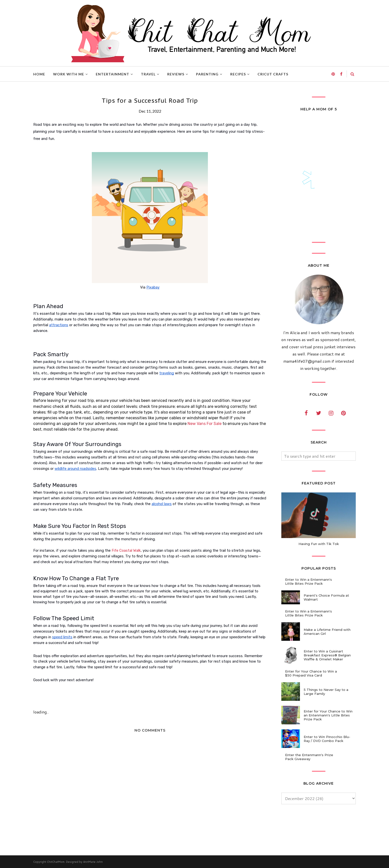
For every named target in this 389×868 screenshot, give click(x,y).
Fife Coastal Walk (126, 550)
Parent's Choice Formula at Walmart (326, 597)
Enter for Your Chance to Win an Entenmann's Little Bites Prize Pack (328, 715)
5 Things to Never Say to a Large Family (326, 692)
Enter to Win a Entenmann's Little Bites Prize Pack (308, 581)
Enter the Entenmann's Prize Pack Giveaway (309, 757)
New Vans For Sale (205, 424)
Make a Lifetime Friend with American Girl (327, 632)
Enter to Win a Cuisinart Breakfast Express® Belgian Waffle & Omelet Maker (327, 655)
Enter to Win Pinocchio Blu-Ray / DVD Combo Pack (327, 739)
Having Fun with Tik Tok (319, 544)
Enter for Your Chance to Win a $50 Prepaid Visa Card (311, 673)
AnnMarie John (93, 862)
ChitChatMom (56, 862)
